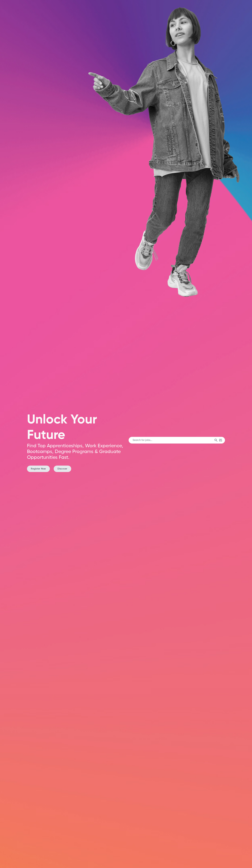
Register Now (38, 469)
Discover (62, 469)
